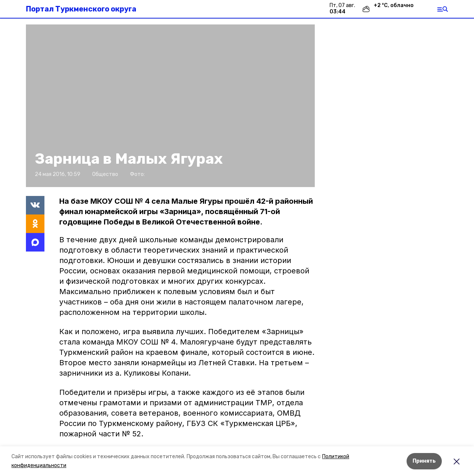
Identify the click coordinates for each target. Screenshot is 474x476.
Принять (424, 461)
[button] (170, 106)
